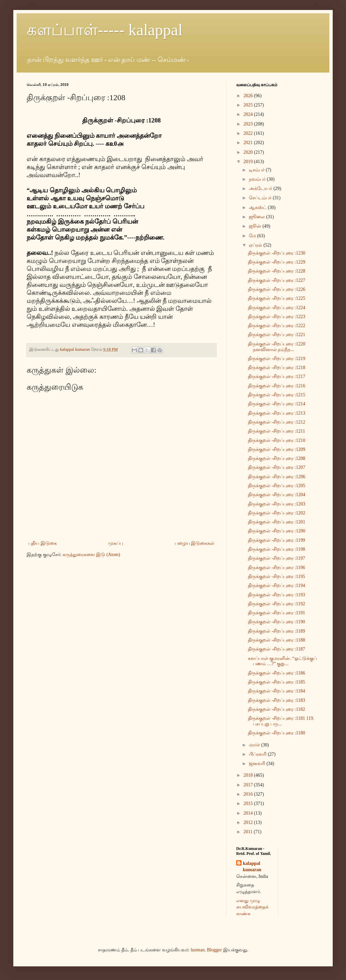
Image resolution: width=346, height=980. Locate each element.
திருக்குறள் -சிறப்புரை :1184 (276, 691)
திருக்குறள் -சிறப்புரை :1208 (277, 458)
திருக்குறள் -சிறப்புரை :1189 (276, 631)
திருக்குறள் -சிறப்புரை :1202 (277, 513)
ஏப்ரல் (256, 245)
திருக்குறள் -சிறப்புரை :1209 (277, 449)
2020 (249, 152)
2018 (249, 775)
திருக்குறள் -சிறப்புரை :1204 (277, 495)
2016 (249, 794)
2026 (249, 96)
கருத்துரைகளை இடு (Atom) (91, 555)
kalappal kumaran (252, 867)
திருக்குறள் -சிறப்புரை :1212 (277, 422)
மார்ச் (255, 745)
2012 (249, 822)
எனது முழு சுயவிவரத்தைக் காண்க (252, 907)
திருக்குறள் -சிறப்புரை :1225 (277, 298)
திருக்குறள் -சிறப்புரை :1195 (276, 577)
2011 (249, 832)
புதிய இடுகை (43, 543)
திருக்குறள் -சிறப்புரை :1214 (277, 404)
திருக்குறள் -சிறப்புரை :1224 (277, 308)
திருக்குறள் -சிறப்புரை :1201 (277, 522)
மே (253, 236)
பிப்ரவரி (258, 754)
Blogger (214, 950)
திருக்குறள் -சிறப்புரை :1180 (276, 733)
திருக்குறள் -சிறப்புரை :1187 (276, 649)
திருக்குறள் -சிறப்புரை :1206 (277, 477)
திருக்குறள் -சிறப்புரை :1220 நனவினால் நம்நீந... (277, 347)
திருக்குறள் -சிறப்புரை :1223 (277, 317)
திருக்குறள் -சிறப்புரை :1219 (277, 359)
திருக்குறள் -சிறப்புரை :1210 (277, 440)
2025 (249, 105)
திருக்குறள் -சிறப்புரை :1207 (277, 467)
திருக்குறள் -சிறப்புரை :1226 (277, 289)
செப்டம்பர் (261, 198)
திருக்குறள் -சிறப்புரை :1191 (276, 613)
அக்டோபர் (261, 189)
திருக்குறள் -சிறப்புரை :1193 (276, 595)
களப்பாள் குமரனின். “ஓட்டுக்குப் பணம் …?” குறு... (282, 661)
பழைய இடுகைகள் (195, 543)
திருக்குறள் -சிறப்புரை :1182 (276, 709)
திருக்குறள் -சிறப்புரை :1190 (276, 622)
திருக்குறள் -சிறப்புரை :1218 (277, 368)
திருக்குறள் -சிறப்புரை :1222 (277, 326)
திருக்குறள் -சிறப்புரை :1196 (276, 568)
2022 (249, 133)
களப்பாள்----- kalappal (105, 30)
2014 (249, 813)
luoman (198, 950)
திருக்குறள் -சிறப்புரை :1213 (277, 413)
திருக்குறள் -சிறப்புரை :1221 (277, 335)
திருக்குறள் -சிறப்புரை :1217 (277, 377)
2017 (249, 785)
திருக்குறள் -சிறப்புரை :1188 (276, 640)
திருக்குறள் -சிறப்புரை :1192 (276, 604)
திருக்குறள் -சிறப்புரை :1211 (276, 431)
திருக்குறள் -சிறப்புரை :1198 (276, 549)
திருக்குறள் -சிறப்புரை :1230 (277, 253)
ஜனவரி (258, 764)
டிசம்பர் (257, 170)
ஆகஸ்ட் (258, 207)
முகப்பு (116, 543)
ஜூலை (258, 217)
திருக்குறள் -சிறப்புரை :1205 (277, 486)
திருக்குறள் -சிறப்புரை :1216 (277, 386)
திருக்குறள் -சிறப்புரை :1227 (277, 280)
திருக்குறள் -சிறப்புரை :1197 (276, 558)
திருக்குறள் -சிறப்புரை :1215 (277, 395)
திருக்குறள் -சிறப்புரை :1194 (276, 586)
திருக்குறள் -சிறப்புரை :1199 (276, 540)
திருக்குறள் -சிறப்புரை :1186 (276, 673)
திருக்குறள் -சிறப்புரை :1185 (276, 682)
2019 (249, 162)
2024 (249, 114)
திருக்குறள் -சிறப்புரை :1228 (277, 271)
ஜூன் (256, 226)
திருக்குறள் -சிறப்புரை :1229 (277, 262)
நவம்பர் (258, 179)
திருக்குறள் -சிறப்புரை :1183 (276, 700)
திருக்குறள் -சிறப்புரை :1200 (277, 531)
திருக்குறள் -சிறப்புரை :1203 (277, 504)
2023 (249, 124)
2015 (249, 803)
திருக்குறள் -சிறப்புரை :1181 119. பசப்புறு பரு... (281, 721)
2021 (249, 143)
